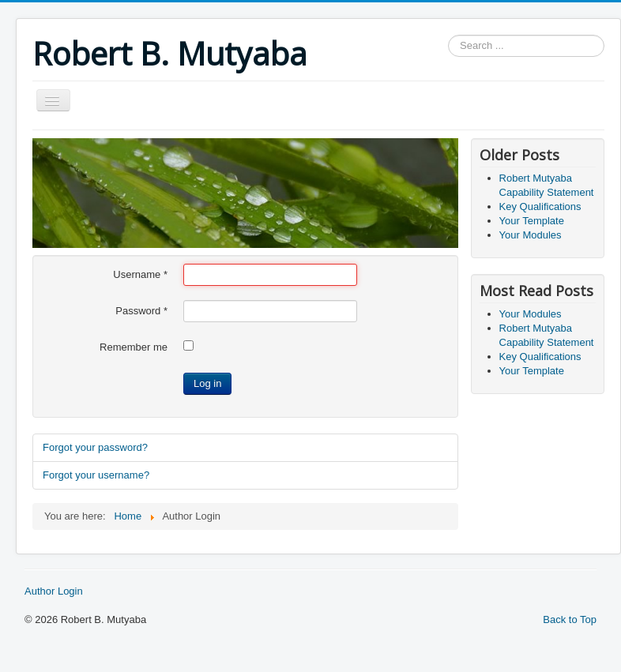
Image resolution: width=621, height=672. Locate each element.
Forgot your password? (95, 447)
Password (141, 311)
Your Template (532, 221)
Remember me (134, 347)
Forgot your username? (96, 475)
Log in (207, 383)
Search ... (448, 35)
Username (140, 274)
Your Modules (531, 235)
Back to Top (570, 619)
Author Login (54, 591)
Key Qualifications (540, 206)
